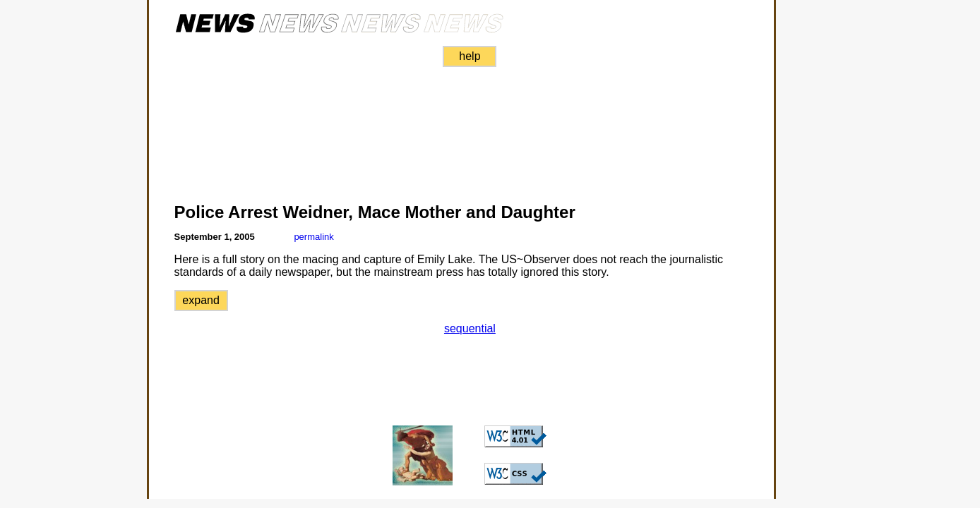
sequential (470, 328)
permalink (313, 237)
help (470, 56)
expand (201, 300)
